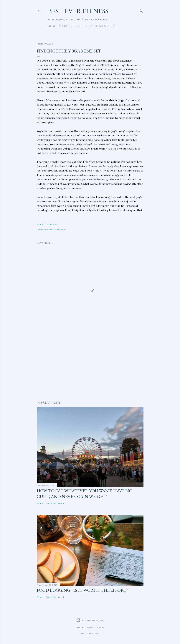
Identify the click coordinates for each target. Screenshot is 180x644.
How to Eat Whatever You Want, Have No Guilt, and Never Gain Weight (85, 494)
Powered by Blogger (90, 620)
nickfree (100, 627)
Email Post (51, 224)
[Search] (141, 10)
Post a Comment (55, 503)
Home (52, 26)
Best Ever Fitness (78, 11)
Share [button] (40, 224)
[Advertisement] (90, 366)
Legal (112, 26)
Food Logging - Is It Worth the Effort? (82, 590)
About (64, 26)
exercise (48, 229)
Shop (89, 26)
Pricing (76, 26)
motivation (60, 229)
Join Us (100, 26)
